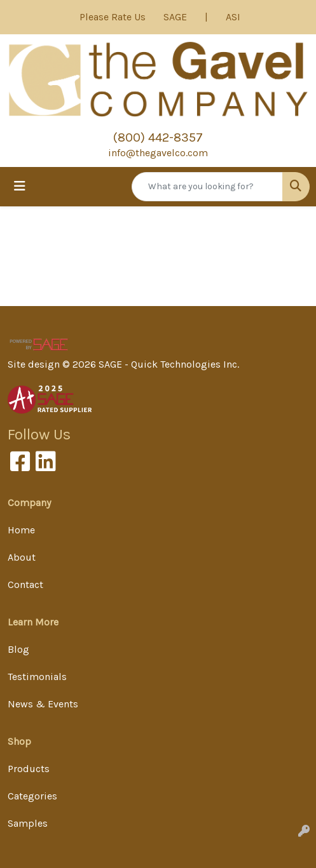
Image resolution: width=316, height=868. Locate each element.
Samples (28, 823)
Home (21, 530)
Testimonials (37, 677)
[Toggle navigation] (20, 186)
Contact (25, 584)
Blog (18, 649)
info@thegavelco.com (158, 153)
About (22, 557)
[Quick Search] (207, 187)
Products (29, 769)
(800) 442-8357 (158, 137)
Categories (32, 796)
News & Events (43, 704)
